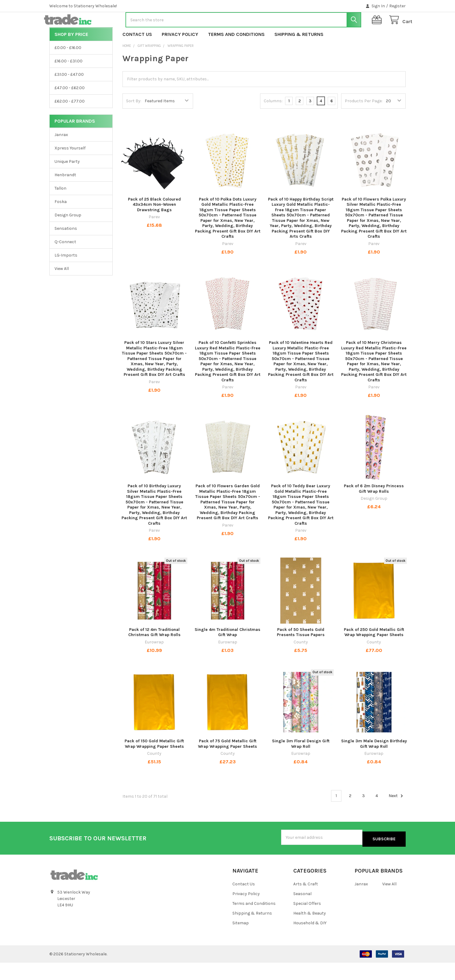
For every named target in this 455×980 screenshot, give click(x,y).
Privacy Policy (180, 54)
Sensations (66, 248)
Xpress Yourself (70, 168)
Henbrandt (65, 194)
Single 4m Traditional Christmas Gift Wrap (227, 652)
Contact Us (137, 54)
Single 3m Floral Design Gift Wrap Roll (301, 763)
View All (62, 288)
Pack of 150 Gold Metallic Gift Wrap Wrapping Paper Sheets (154, 763)
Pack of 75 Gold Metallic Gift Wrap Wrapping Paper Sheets (227, 763)
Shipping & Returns (299, 54)
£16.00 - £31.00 (69, 80)
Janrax (61, 154)
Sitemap (241, 940)
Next (397, 815)
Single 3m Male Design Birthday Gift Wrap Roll (374, 763)
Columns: (273, 120)
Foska (61, 221)
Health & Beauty (310, 931)
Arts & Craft (306, 902)
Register (397, 6)
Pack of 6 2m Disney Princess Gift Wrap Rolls (374, 508)
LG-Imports (66, 275)
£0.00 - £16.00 (68, 67)
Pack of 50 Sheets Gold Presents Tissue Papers (301, 652)
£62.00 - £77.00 (70, 121)
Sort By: (134, 120)
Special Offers (307, 921)
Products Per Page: (364, 120)
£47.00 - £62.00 (70, 107)
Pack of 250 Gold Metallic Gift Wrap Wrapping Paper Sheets (374, 652)
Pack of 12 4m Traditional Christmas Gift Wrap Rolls (154, 652)
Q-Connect (65, 261)
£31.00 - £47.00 (69, 94)
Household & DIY (310, 940)
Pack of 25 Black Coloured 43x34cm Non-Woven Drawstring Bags (154, 224)
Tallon (60, 208)
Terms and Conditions (236, 54)
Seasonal (302, 911)
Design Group (68, 235)
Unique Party (67, 181)
